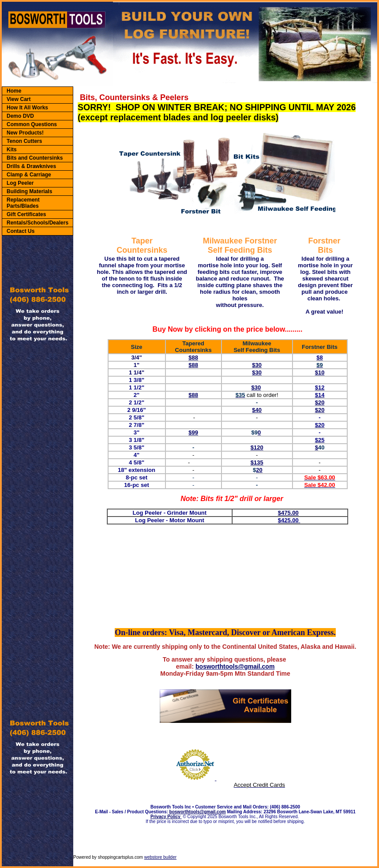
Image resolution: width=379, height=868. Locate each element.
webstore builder (160, 857)
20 (259, 470)
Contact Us (21, 231)
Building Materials (29, 191)
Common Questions (32, 124)
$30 (257, 365)
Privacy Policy (166, 817)
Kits (12, 150)
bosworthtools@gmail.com (235, 666)
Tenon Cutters (24, 141)
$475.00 (288, 513)
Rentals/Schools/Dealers (38, 223)
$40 (257, 410)
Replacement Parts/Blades (23, 203)
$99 (193, 432)
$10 (320, 372)
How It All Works (27, 108)
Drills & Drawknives (31, 166)
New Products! (25, 133)
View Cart (19, 99)
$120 (257, 447)
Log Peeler (20, 183)
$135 (257, 462)
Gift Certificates (26, 214)
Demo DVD (20, 116)
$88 (193, 357)
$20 (320, 410)
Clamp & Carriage (29, 175)
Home (14, 91)
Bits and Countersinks (35, 158)
